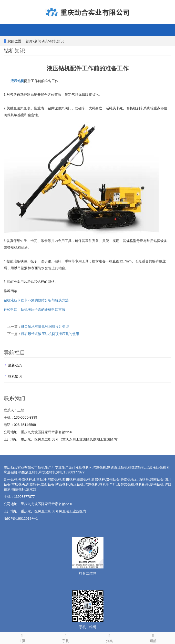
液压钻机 (17, 81)
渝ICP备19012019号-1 (21, 519)
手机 (66, 637)
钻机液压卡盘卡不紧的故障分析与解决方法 (36, 300)
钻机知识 (57, 41)
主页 (22, 637)
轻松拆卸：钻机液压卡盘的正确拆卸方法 (34, 309)
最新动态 (15, 365)
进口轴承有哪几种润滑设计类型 (45, 327)
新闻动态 (41, 41)
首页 (29, 41)
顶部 (153, 637)
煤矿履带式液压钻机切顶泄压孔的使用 (50, 334)
